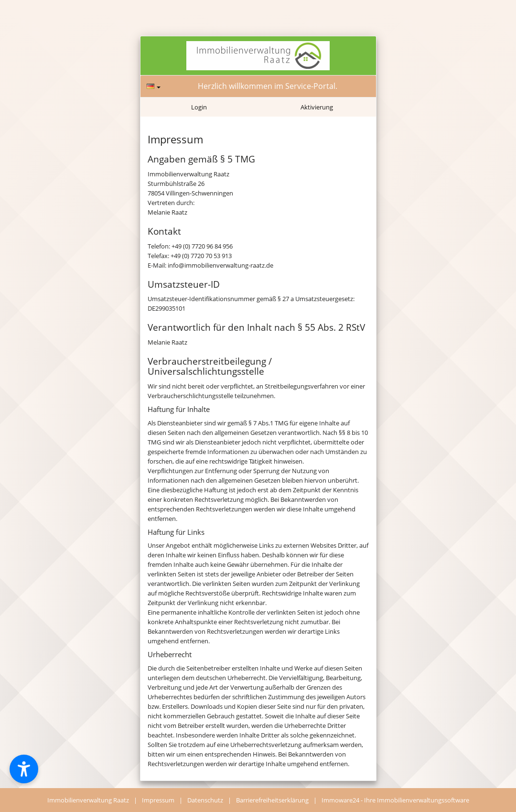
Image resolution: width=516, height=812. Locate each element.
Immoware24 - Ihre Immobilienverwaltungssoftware (395, 800)
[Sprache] (154, 86)
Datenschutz (205, 800)
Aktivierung (317, 107)
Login (199, 107)
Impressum (158, 800)
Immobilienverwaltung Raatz (88, 800)
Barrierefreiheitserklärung (272, 800)
